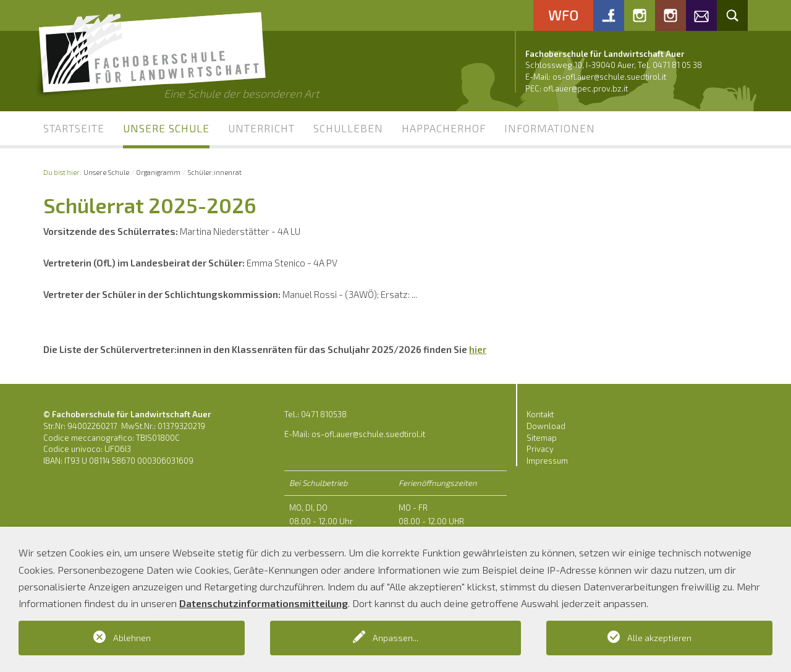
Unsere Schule (166, 128)
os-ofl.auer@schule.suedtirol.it (609, 77)
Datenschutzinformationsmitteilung (264, 603)
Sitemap (542, 438)
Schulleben (348, 128)
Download (546, 426)
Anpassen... (395, 638)
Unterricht (261, 128)
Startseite (74, 128)
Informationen (550, 128)
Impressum (547, 461)
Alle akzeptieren (659, 638)
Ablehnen (132, 638)
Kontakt (540, 414)
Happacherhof (444, 128)
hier (478, 349)
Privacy (540, 449)
